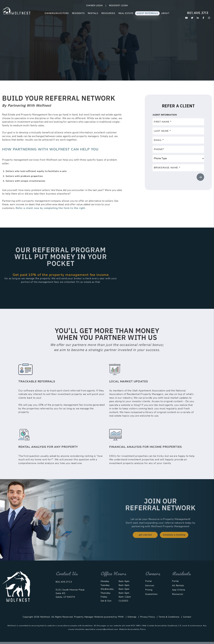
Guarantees (151, 594)
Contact (187, 617)
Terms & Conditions (169, 617)
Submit (200, 177)
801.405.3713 (198, 13)
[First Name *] (178, 122)
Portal (149, 581)
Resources (108, 13)
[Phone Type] (178, 158)
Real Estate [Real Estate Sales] (126, 13)
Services (150, 586)
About (165, 13)
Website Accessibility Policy (132, 629)
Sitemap (132, 617)
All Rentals (178, 586)
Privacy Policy (148, 617)
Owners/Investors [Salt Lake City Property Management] (57, 13)
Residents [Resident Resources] (78, 13)
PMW (121, 617)
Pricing (149, 590)
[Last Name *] (178, 131)
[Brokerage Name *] (178, 168)
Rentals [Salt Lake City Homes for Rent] (93, 13)
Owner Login (94, 6)
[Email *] (178, 140)
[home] (16, 11)
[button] (187, 18)
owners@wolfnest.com (107, 629)
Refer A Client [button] (107, 58)
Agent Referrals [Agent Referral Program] (147, 13)
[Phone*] (178, 149)
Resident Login (118, 6)
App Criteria (179, 590)
